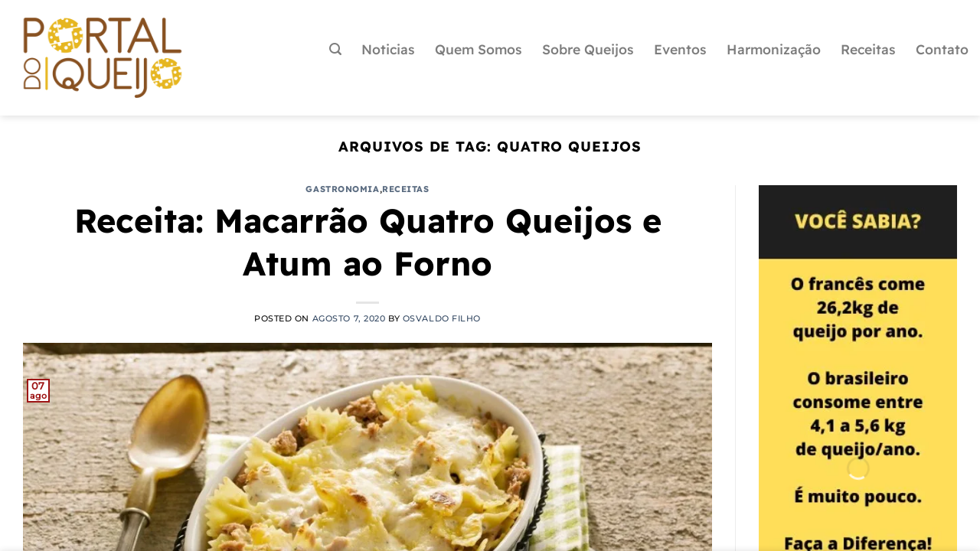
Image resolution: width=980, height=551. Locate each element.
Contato (942, 49)
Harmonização (774, 49)
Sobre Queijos (588, 49)
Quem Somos (479, 49)
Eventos (680, 49)
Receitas (868, 49)
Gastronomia (342, 189)
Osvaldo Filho (442, 318)
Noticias (388, 49)
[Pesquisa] (335, 49)
